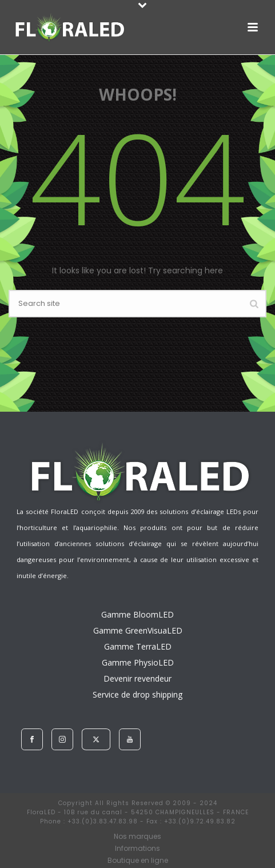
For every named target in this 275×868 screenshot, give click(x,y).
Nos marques (137, 837)
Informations (137, 849)
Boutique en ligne (138, 861)
